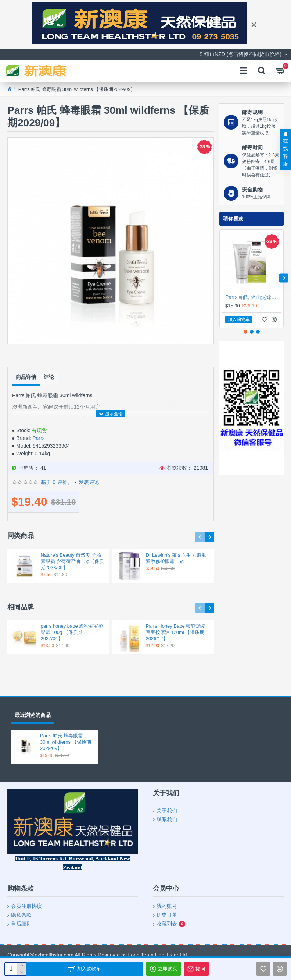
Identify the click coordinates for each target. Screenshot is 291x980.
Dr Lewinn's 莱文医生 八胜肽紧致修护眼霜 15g (176, 557)
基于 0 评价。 (57, 482)
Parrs (38, 438)
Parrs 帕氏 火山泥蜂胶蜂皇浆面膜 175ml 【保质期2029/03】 (253, 297)
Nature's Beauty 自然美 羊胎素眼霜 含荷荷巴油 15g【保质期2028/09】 (72, 560)
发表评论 (89, 482)
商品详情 (26, 376)
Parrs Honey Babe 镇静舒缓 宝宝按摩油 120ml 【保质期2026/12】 (176, 632)
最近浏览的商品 (33, 715)
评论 (49, 376)
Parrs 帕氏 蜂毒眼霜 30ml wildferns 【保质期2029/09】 (66, 742)
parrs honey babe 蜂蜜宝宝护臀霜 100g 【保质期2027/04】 (72, 632)
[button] (200, 536)
